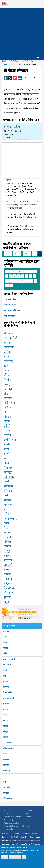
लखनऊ (8, 556)
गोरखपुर (8, 417)
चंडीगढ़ (5, 648)
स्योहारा (7, 574)
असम (5, 637)
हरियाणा (6, 687)
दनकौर (7, 454)
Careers (7, 814)
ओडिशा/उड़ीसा (8, 743)
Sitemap (28, 817)
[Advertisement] (22, 31)
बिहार (5, 642)
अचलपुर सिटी (11, 338)
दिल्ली (5, 670)
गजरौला (8, 398)
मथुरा (6, 523)
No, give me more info (15, 857)
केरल (5, 715)
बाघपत (7, 500)
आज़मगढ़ (9, 361)
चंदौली (7, 421)
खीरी (6, 394)
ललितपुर (8, 560)
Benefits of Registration (13, 817)
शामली (7, 570)
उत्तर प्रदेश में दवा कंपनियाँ (13, 65)
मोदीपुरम (8, 542)
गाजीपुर (8, 407)
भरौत (6, 514)
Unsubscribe (8, 829)
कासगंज (8, 389)
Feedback (28, 820)
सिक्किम (6, 765)
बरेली (6, 482)
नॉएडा (7, 458)
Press (27, 814)
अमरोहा (7, 343)
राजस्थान (6, 759)
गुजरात (5, 681)
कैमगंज (7, 380)
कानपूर (7, 384)
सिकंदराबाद (10, 588)
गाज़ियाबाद (9, 403)
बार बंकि (8, 505)
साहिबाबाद (9, 583)
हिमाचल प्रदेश (8, 693)
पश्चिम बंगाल (8, 799)
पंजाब (5, 754)
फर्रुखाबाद (9, 477)
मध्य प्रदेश (6, 720)
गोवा (5, 676)
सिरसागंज (9, 593)
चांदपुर (7, 431)
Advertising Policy (11, 820)
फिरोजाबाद (9, 333)
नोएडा (7, 463)
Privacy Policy (8, 852)
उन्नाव (6, 370)
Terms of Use (20, 852)
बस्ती (6, 495)
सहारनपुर (8, 579)
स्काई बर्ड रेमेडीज (9, 316)
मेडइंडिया (5, 61)
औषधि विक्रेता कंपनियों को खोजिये (22, 61)
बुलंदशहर (8, 491)
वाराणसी (8, 565)
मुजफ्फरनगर (10, 519)
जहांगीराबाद (10, 440)
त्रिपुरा (5, 782)
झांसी (6, 449)
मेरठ (6, 528)
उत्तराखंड (6, 793)
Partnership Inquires (11, 823)
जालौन (7, 445)
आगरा (7, 357)
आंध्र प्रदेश (7, 631)
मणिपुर (6, 732)
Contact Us (29, 811)
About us (7, 811)
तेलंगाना (6, 776)
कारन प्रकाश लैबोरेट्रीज (11, 299)
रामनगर (7, 546)
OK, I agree (5, 857)
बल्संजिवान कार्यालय (10, 305)
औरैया (7, 375)
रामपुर (7, 551)
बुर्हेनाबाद (8, 486)
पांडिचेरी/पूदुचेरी (8, 748)
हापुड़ (6, 602)
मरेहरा (7, 532)
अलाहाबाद (9, 347)
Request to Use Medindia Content (16, 826)
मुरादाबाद (8, 537)
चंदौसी (7, 426)
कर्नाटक (6, 709)
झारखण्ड (6, 704)
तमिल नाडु (7, 771)
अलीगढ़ (8, 352)
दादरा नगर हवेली (9, 659)
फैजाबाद (8, 468)
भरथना (7, 509)
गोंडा (6, 412)
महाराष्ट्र (6, 726)
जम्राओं (7, 435)
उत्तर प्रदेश (7, 787)
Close (24, 857)
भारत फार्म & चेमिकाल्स (12, 310)
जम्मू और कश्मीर (9, 698)
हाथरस (7, 597)
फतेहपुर (8, 472)
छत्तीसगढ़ (6, 654)
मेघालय (6, 737)
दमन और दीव (8, 665)
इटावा (6, 366)
